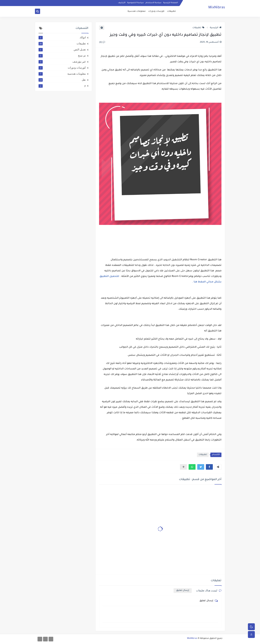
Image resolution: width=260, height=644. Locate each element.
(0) (102, 42)
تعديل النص (62, 50)
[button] (209, 467)
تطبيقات (171, 11)
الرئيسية (216, 28)
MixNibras (217, 8)
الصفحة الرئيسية (171, 3)
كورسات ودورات (156, 11)
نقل (62, 80)
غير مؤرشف (62, 62)
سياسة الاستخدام (154, 3)
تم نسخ (62, 56)
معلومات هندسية (137, 11)
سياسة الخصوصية (136, 3)
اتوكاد (62, 37)
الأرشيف (122, 3)
